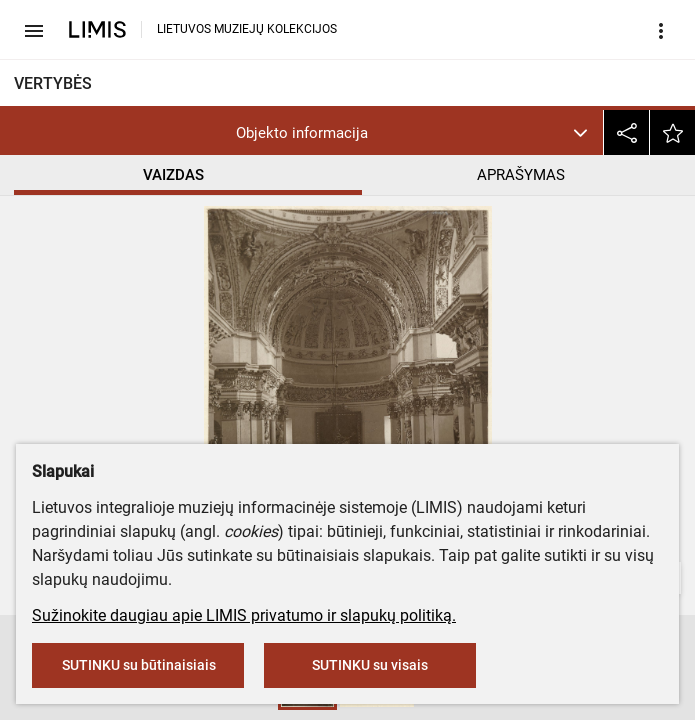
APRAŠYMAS (521, 175)
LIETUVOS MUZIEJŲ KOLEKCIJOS (247, 29)
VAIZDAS (173, 175)
